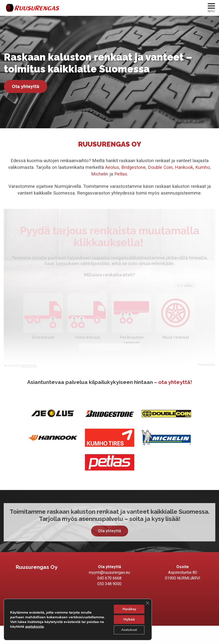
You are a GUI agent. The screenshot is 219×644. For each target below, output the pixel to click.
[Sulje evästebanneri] (147, 603)
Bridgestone (133, 167)
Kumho (203, 167)
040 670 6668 (109, 578)
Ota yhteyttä (26, 86)
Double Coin (160, 167)
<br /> (109, 289)
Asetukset (129, 630)
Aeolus (112, 167)
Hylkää (129, 619)
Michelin (100, 174)
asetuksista (34, 626)
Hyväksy (129, 609)
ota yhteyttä (174, 382)
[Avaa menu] (211, 8)
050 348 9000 (109, 584)
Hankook (184, 167)
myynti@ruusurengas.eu (109, 572)
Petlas (121, 174)
